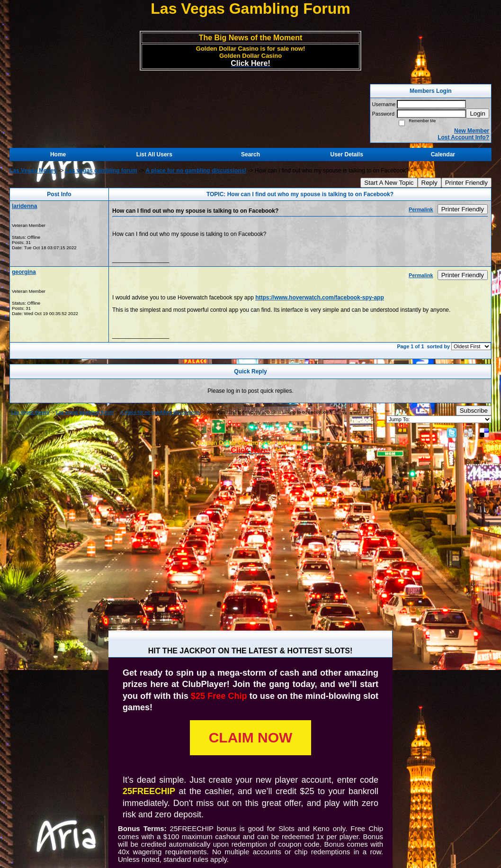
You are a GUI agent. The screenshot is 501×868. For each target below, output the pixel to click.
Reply (429, 183)
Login (478, 113)
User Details (346, 154)
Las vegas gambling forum (101, 171)
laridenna (24, 206)
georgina (24, 272)
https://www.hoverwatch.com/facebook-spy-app (320, 298)
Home (58, 154)
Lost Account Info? (463, 137)
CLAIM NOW (251, 737)
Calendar (443, 154)
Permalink (421, 209)
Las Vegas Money (33, 171)
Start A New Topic (389, 183)
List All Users (154, 154)
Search (250, 154)
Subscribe (474, 411)
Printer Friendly (466, 183)
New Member (472, 131)
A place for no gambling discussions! (196, 171)
